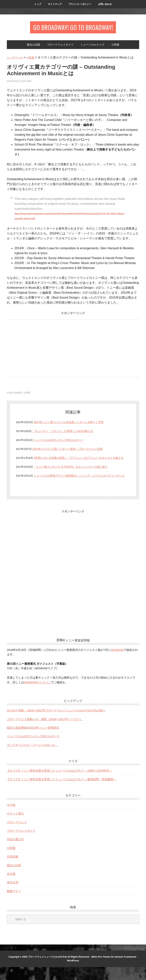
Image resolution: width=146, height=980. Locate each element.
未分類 (11, 887)
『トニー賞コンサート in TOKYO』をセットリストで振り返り (76, 475)
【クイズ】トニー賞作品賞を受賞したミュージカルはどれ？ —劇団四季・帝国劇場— (61, 792)
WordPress (73, 974)
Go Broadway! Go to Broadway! (73, 29)
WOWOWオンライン (37, 695)
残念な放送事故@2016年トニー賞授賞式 (33, 741)
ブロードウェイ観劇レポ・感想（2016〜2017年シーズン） (45, 732)
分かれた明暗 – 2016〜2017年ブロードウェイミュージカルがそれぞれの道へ (56, 723)
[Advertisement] (39, 350)
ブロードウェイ (17, 835)
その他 (11, 818)
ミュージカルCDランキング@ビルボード (62, 443)
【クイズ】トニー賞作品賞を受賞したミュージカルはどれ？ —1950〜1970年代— (59, 783)
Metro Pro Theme (101, 970)
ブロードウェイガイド (21, 844)
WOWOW (117, 663)
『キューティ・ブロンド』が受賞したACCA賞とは (67, 434)
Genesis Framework (125, 970)
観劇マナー (14, 904)
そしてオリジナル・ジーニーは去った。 (33, 758)
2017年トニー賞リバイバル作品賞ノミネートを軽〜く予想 (74, 425)
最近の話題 (14, 878)
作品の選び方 (15, 852)
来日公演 (13, 895)
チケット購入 (15, 826)
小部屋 (27, 396)
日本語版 (13, 869)
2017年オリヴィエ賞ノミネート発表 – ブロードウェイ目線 (72, 452)
